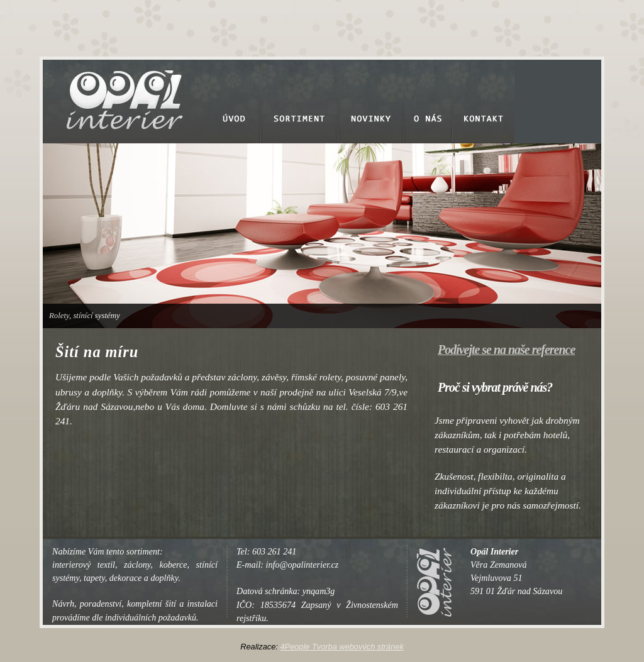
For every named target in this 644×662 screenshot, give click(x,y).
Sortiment (300, 102)
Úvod (234, 102)
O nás (428, 102)
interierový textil (84, 565)
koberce (173, 565)
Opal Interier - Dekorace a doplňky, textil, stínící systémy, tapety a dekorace (119, 90)
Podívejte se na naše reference (506, 350)
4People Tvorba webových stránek (341, 647)
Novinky (371, 102)
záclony (137, 565)
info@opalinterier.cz (303, 565)
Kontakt (484, 102)
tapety (94, 578)
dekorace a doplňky (144, 578)
